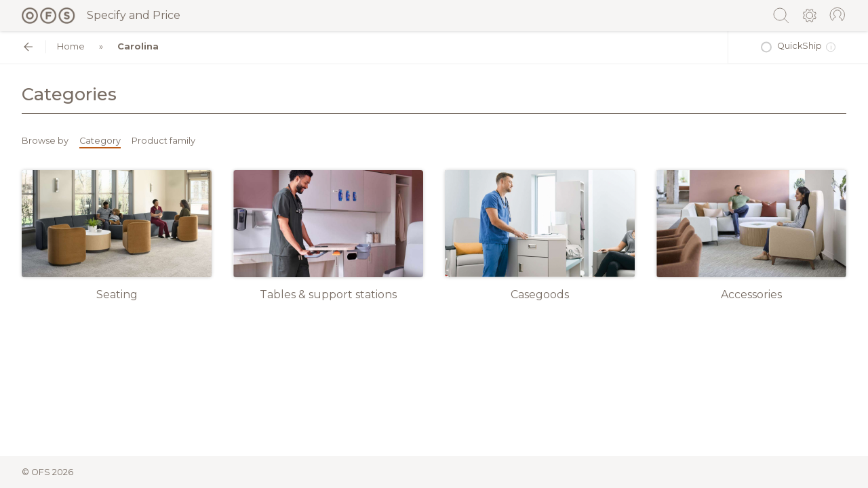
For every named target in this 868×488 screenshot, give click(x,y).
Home (71, 46)
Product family (163, 141)
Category (100, 141)
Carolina (138, 46)
